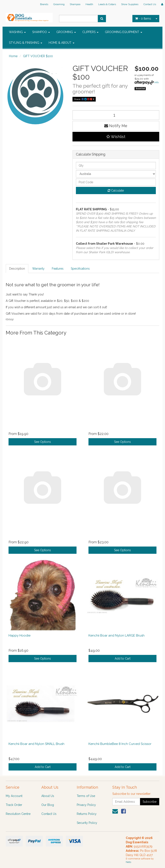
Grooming (59, 4)
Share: (84, 99)
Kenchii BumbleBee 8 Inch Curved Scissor (120, 744)
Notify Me (116, 126)
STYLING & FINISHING (26, 43)
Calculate (116, 190)
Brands (44, 4)
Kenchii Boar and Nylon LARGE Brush (117, 635)
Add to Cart (123, 659)
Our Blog (48, 805)
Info (156, 82)
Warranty (38, 269)
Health (89, 4)
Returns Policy (87, 814)
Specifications (80, 269)
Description (17, 269)
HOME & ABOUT (62, 43)
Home (13, 56)
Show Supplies (130, 4)
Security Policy (87, 823)
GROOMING (66, 32)
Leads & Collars (107, 4)
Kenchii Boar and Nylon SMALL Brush (36, 744)
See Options (43, 442)
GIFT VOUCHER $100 (38, 56)
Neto (128, 862)
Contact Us (150, 4)
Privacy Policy (86, 805)
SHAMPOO (41, 32)
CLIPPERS (90, 32)
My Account (14, 796)
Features (58, 269)
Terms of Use (86, 796)
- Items (143, 19)
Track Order (14, 805)
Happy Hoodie (20, 635)
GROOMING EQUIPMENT (124, 32)
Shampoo (75, 4)
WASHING (17, 32)
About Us (48, 796)
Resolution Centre (18, 814)
